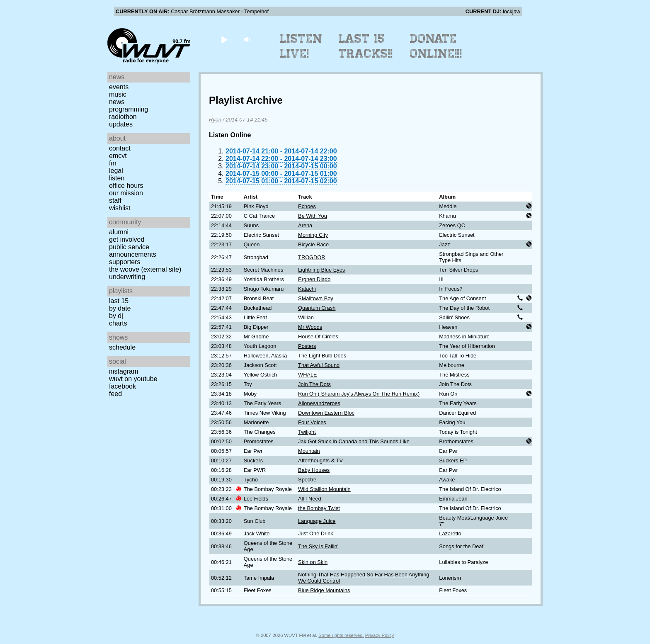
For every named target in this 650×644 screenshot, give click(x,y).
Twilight (307, 432)
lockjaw (512, 11)
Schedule (122, 347)
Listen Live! (301, 46)
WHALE (308, 375)
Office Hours (126, 186)
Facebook (122, 386)
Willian (306, 317)
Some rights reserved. (341, 635)
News (117, 102)
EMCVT (118, 156)
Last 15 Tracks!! (366, 46)
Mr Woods (310, 327)
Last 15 (119, 301)
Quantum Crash (317, 308)
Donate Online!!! (436, 46)
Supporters (125, 262)
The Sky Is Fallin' (318, 546)
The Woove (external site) (145, 269)
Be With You (313, 216)
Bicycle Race (313, 244)
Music (118, 94)
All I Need (309, 499)
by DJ (116, 316)
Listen (117, 178)
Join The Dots (314, 384)
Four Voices (312, 422)
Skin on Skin (313, 562)
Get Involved (127, 239)
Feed (115, 394)
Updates (121, 124)
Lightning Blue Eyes (321, 270)
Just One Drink (316, 533)
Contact (120, 148)
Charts (118, 323)
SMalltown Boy (316, 298)
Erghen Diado (314, 279)
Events (119, 87)
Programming (129, 109)
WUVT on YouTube (133, 379)
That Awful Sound (319, 365)
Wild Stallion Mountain (324, 489)
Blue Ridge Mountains (324, 590)
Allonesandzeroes (319, 403)
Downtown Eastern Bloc (326, 413)
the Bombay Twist (319, 508)
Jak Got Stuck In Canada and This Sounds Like (354, 441)
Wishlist (120, 208)
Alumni (119, 232)
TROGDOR (312, 257)
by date (120, 308)
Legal (116, 171)
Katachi (307, 289)
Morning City (313, 235)
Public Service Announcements (133, 251)
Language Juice (317, 521)
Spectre (307, 480)
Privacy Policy (380, 635)
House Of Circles (318, 337)
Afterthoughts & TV (320, 461)
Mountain (309, 451)
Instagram (124, 371)
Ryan (215, 120)
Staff (115, 200)
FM (113, 163)
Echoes (307, 206)
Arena (305, 225)
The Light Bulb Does (322, 356)
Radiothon (123, 117)
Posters (307, 346)
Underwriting (127, 277)
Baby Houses (314, 470)
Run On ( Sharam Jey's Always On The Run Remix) (359, 394)
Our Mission (126, 193)
